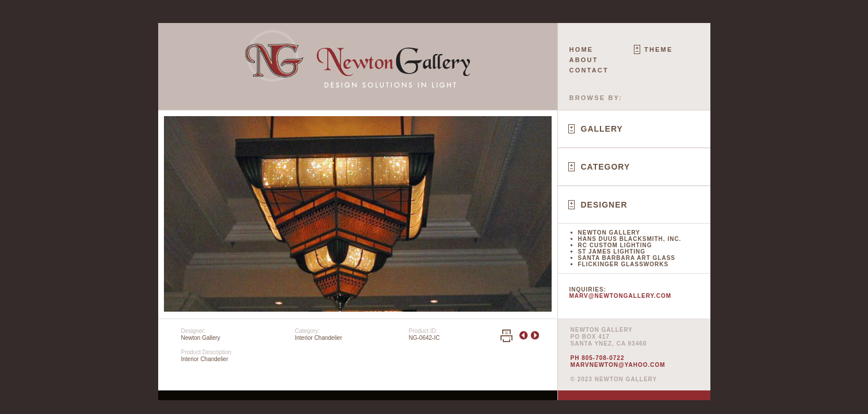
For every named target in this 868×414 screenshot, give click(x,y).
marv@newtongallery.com (621, 296)
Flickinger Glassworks (624, 264)
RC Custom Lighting (615, 245)
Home (582, 49)
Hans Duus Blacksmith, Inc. (630, 239)
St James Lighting (612, 252)
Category (606, 167)
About (584, 60)
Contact (589, 70)
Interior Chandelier (319, 338)
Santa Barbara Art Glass (627, 258)
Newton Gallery (609, 233)
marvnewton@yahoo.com (618, 365)
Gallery (602, 129)
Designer (604, 205)
